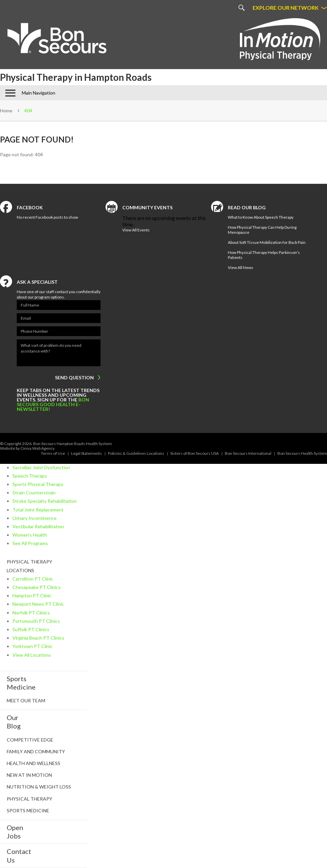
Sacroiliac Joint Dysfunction (41, 467)
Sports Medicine (28, 810)
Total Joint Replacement (38, 510)
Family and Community (36, 751)
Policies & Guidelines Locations (136, 453)
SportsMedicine (21, 683)
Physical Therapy (29, 799)
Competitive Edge (30, 740)
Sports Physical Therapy (38, 484)
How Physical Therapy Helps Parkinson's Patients (264, 255)
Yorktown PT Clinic (32, 646)
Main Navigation (39, 93)
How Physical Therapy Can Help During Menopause (262, 230)
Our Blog (14, 722)
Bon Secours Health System (302, 453)
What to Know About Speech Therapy (261, 217)
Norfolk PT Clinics (31, 613)
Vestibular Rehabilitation (38, 526)
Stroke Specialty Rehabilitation (45, 501)
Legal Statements (86, 453)
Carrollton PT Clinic (33, 579)
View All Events (136, 230)
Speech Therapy (30, 476)
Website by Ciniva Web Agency (27, 448)
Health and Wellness (34, 763)
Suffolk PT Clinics (31, 629)
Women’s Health (30, 535)
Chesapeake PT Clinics (37, 587)
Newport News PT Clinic (38, 604)
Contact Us (19, 855)
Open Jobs (15, 832)
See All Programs (30, 543)
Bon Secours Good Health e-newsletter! (53, 404)
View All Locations (32, 655)
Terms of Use (53, 453)
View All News (241, 267)
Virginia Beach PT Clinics (38, 638)
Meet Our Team (26, 700)
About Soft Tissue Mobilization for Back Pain (267, 242)
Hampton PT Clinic (32, 595)
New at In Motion (29, 775)
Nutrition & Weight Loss (39, 787)
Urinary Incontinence (35, 518)
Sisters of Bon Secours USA (194, 453)
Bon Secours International (248, 453)
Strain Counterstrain (34, 493)
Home (6, 111)
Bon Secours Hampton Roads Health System (73, 444)
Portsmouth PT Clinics (36, 621)
